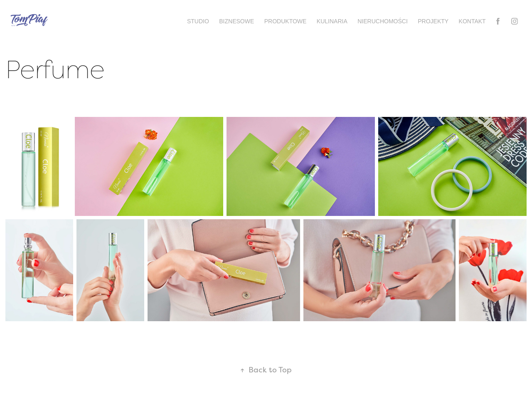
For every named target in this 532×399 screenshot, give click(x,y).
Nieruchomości (383, 21)
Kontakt (472, 21)
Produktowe (286, 21)
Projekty (433, 21)
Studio (198, 21)
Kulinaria (332, 21)
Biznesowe (236, 21)
